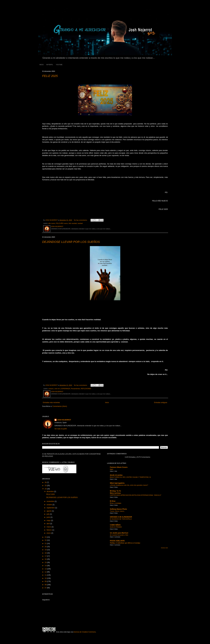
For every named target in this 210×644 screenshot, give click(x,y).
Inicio (107, 403)
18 (46, 553)
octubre (50, 505)
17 (46, 556)
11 (46, 575)
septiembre (51, 508)
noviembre (51, 501)
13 (46, 569)
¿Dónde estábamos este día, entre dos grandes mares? (129, 485)
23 (46, 537)
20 (46, 547)
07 (46, 588)
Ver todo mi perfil (61, 429)
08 (46, 585)
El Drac (113, 501)
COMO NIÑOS (115, 525)
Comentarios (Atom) (60, 406)
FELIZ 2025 (50, 76)
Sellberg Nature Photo (118, 509)
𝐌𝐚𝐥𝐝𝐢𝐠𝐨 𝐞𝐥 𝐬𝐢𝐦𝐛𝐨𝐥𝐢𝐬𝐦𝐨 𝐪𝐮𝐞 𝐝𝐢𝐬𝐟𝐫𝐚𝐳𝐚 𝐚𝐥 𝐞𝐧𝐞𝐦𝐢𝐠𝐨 (125, 543)
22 (46, 540)
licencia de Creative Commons (85, 632)
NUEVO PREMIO (116, 527)
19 (46, 550)
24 (46, 489)
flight (111, 469)
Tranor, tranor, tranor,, (117, 511)
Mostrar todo (164, 548)
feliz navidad (73, 223)
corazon (51, 389)
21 (46, 544)
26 (46, 482)
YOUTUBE (59, 65)
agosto (49, 511)
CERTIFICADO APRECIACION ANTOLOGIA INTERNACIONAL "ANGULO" (136, 495)
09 (46, 581)
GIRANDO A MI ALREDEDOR (121, 517)
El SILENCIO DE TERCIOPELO (121, 519)
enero (49, 533)
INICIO (42, 65)
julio (48, 514)
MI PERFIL (50, 65)
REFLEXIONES (86, 389)
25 (46, 486)
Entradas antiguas (161, 403)
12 (46, 572)
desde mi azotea (116, 475)
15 (46, 562)
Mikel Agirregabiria (117, 483)
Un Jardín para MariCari (119, 533)
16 (46, 559)
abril (48, 524)
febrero (49, 530)
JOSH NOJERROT (64, 420)
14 (46, 566)
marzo (49, 527)
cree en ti (57, 389)
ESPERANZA (66, 389)
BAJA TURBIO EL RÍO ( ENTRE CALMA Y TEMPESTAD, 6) (130, 477)
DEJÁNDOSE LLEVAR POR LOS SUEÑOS (71, 242)
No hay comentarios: (81, 220)
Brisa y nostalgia (116, 503)
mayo (49, 520)
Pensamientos (75, 389)
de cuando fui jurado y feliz (119, 535)
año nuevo (52, 223)
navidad (80, 223)
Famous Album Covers (119, 467)
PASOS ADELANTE (117, 541)
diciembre (50, 491)
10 (46, 578)
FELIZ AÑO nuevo (62, 223)
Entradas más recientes (51, 403)
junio (49, 517)
